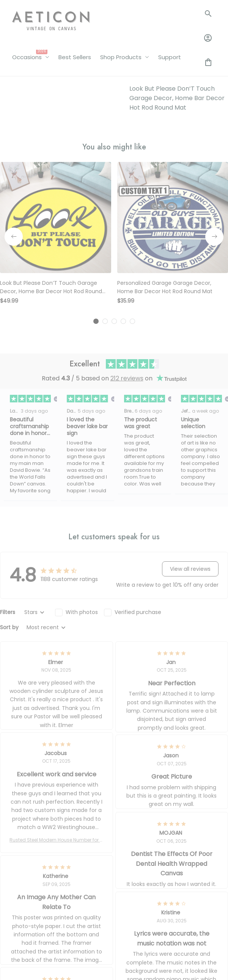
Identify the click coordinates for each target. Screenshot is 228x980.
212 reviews (127, 378)
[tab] (96, 321)
